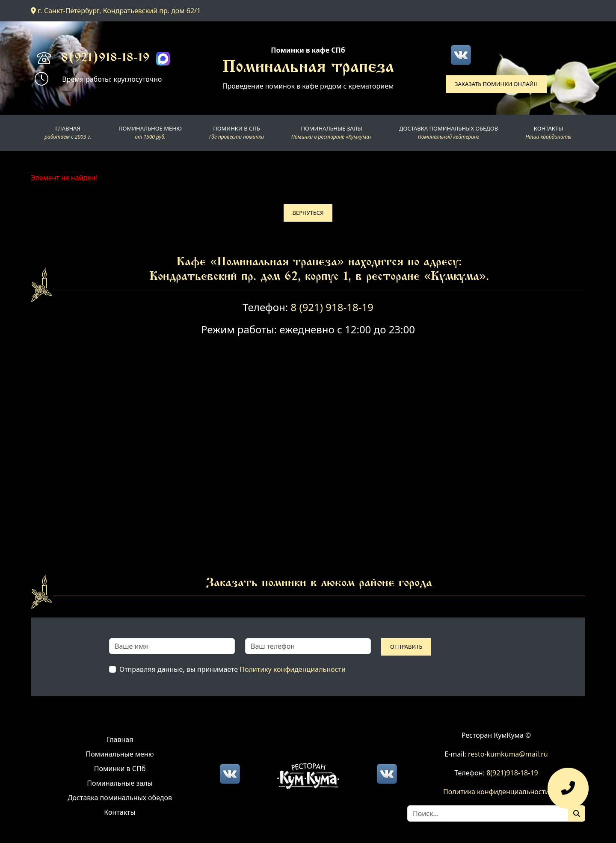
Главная (120, 739)
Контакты (120, 812)
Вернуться (308, 213)
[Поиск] (577, 813)
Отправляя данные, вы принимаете (232, 669)
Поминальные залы (120, 783)
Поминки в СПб (120, 769)
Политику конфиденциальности (293, 669)
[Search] (488, 813)
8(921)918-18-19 (105, 59)
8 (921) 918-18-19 (332, 307)
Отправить (406, 647)
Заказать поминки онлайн (496, 84)
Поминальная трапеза (308, 68)
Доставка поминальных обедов (120, 798)
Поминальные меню (120, 754)
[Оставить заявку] (568, 793)
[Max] (163, 59)
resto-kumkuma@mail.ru (508, 754)
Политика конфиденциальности (496, 792)
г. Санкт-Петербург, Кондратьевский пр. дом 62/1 (116, 11)
